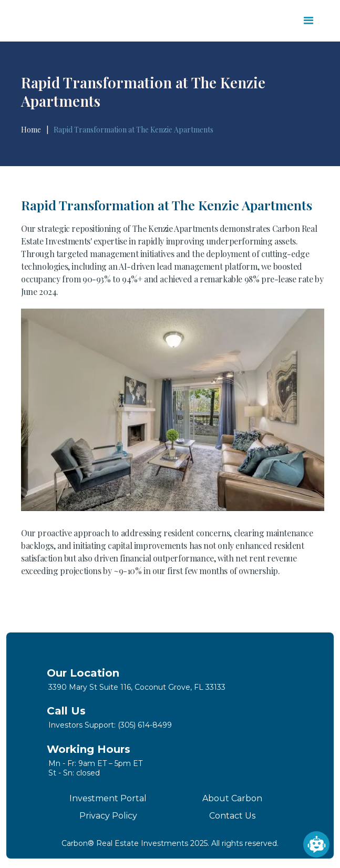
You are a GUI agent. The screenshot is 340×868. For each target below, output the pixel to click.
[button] (309, 21)
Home (31, 130)
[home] (73, 21)
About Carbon (232, 798)
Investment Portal (108, 798)
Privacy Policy (108, 816)
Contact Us (232, 816)
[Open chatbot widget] (316, 844)
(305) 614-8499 (145, 725)
